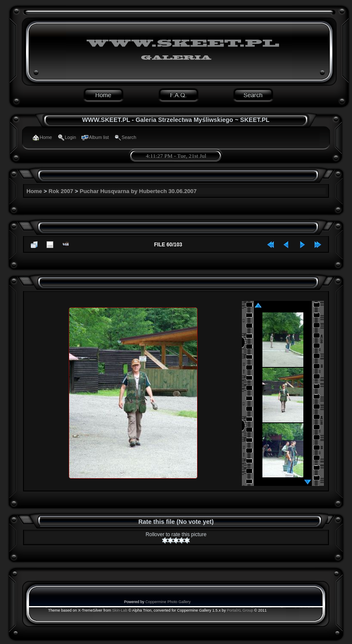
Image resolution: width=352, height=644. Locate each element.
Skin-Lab (120, 610)
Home (34, 191)
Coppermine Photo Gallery (168, 602)
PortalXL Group (240, 610)
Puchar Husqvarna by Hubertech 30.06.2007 (138, 191)
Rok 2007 (61, 191)
